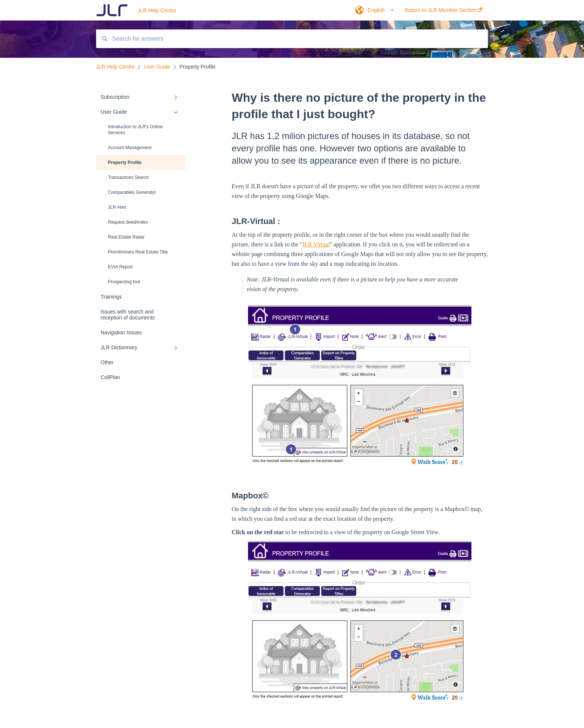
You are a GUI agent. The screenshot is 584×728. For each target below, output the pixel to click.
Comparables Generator (132, 192)
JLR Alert (117, 207)
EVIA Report (120, 267)
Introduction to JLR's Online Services (135, 130)
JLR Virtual (316, 244)
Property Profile (125, 163)
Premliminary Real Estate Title (138, 252)
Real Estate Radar (126, 237)
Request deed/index (128, 222)
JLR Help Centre (157, 10)
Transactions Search (128, 177)
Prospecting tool (124, 282)
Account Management (130, 148)
